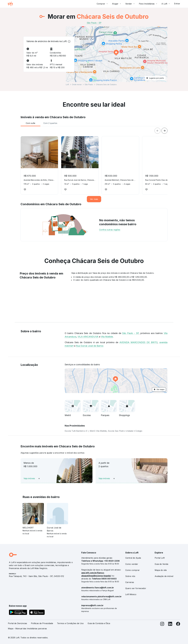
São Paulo (89, 84)
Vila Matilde (107, 337)
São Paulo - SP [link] (94, 23)
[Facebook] (178, 627)
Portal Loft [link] (160, 558)
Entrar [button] (177, 4)
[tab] (30, 123)
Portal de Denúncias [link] (17, 623)
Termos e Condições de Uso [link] (70, 623)
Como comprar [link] (132, 570)
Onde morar (77, 84)
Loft (67, 84)
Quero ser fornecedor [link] (136, 588)
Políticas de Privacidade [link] (42, 623)
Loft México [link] (131, 594)
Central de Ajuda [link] (133, 558)
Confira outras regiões (110, 230)
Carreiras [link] (130, 582)
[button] (117, 54)
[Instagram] (162, 627)
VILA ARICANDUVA (88, 337)
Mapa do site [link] (161, 570)
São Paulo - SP (130, 333)
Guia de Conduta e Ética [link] (99, 623)
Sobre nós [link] (130, 576)
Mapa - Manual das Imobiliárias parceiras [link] (27, 629)
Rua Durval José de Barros (90, 346)
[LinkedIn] (170, 627)
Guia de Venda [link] (161, 564)
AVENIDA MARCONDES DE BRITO (138, 342)
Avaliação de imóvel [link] (164, 576)
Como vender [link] (132, 564)
